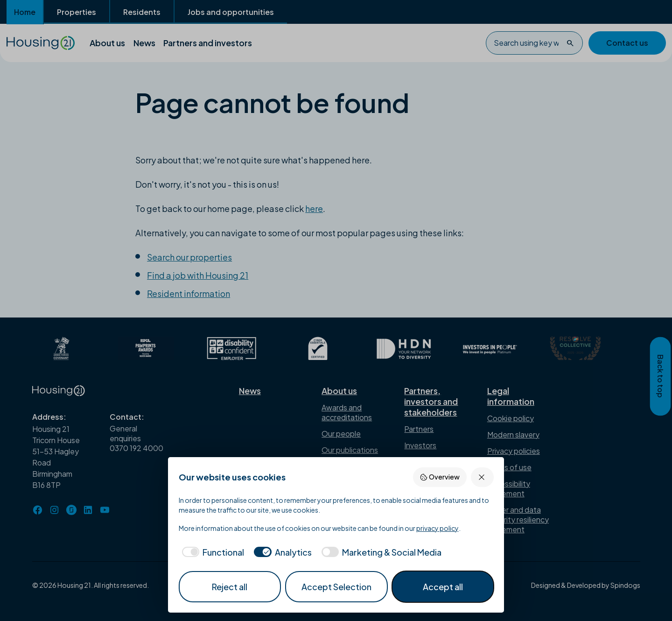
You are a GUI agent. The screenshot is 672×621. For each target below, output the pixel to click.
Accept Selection (336, 587)
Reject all (230, 587)
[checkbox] (212, 552)
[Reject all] (482, 477)
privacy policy (437, 528)
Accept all (443, 587)
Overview (440, 477)
